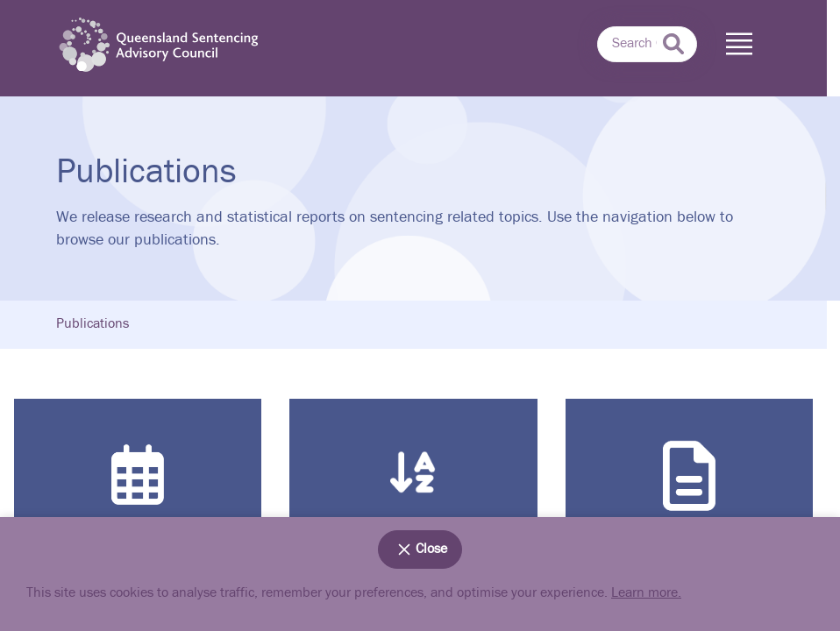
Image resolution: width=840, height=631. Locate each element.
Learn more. (646, 593)
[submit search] (673, 44)
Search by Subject (413, 504)
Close (420, 549)
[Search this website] (647, 45)
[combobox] (647, 45)
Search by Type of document (689, 500)
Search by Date (138, 502)
